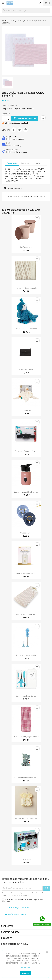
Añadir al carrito (24, 118)
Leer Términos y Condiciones (17, 908)
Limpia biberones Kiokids (26, 655)
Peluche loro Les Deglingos (26, 329)
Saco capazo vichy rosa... (26, 614)
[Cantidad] (5, 118)
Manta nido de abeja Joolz (26, 288)
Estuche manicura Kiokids (26, 696)
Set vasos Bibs (26, 247)
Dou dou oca (26, 410)
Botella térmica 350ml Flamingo (26, 492)
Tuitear (20, 130)
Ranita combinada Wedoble (26, 818)
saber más (26, 967)
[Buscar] (26, 11)
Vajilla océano (26, 859)
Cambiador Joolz (26, 370)
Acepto (26, 973)
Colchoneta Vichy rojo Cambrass (26, 737)
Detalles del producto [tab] (31, 163)
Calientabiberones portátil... (26, 574)
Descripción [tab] (12, 163)
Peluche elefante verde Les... (26, 778)
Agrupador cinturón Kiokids (26, 451)
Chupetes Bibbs (26, 533)
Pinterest (25, 130)
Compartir (14, 130)
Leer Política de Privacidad (15, 914)
